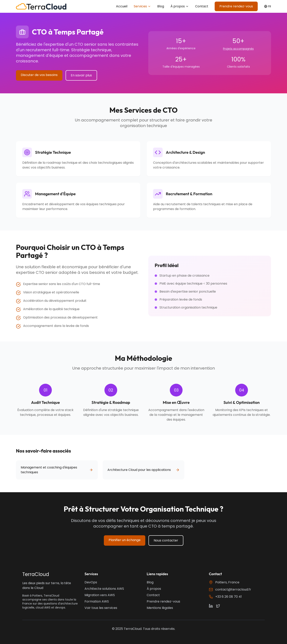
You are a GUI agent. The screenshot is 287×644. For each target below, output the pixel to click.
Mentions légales (160, 608)
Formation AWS (97, 601)
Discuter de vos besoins (39, 75)
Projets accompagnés (238, 49)
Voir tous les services (101, 608)
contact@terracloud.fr (233, 589)
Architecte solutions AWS (104, 589)
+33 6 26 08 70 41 (229, 597)
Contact (202, 6)
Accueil (122, 6)
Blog (161, 6)
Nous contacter (166, 540)
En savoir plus (81, 75)
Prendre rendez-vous (236, 6)
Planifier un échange (125, 540)
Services (142, 6)
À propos (180, 6)
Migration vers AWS (100, 595)
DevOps (91, 582)
